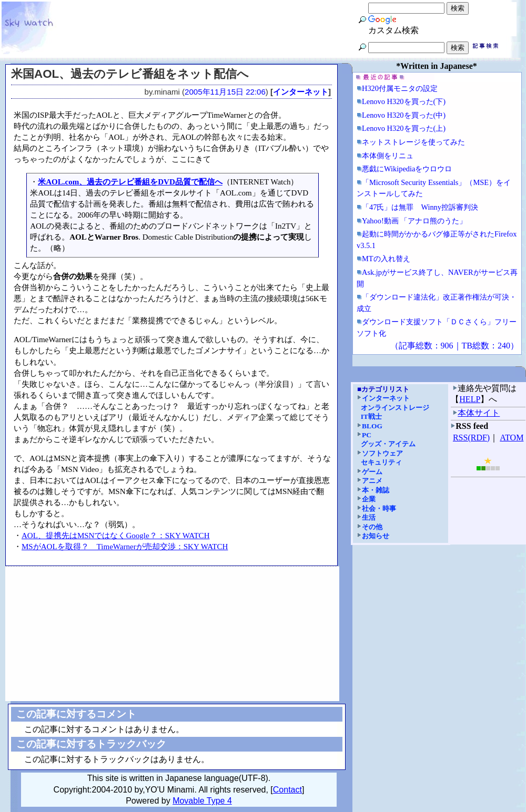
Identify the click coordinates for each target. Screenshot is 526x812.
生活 (369, 517)
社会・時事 (379, 508)
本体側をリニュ (388, 156)
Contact (287, 790)
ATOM (512, 438)
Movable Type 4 (202, 801)
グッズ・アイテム (388, 444)
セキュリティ (381, 462)
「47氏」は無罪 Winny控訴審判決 (420, 207)
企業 (369, 499)
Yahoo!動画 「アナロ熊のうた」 (414, 221)
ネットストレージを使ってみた (413, 142)
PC (367, 435)
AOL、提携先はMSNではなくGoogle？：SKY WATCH (116, 536)
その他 (372, 527)
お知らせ (376, 536)
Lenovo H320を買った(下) (404, 101)
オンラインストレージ (395, 408)
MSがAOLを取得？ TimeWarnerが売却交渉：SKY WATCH (125, 547)
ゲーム (372, 472)
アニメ (372, 481)
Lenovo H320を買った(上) (404, 128)
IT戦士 (371, 417)
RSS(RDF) (471, 438)
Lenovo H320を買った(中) (404, 115)
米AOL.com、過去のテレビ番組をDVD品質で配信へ (130, 182)
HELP (470, 399)
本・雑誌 (376, 490)
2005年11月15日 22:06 (225, 92)
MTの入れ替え (386, 259)
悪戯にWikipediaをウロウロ (407, 169)
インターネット (301, 92)
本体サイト (479, 413)
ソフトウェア (382, 453)
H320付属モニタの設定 (400, 88)
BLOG (372, 426)
